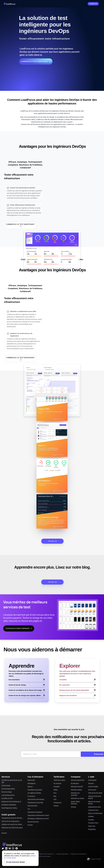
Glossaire (91, 780)
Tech (55, 796)
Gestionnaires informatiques (36, 796)
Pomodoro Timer (93, 820)
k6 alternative (75, 780)
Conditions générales (62, 851)
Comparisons (57, 799)
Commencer (93, 4)
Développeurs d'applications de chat (38, 815)
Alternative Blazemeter (78, 777)
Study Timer (92, 823)
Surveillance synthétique (9, 801)
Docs (55, 790)
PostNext (91, 813)
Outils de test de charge (95, 790)
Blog (55, 793)
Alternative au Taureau (77, 795)
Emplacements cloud (94, 804)
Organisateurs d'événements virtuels (38, 812)
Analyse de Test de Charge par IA (11, 798)
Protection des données (43, 853)
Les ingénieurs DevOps (34, 790)
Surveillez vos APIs (7, 795)
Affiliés (56, 787)
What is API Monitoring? (95, 810)
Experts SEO (31, 777)
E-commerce (31, 793)
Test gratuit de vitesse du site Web (13, 815)
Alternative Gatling (76, 787)
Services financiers (33, 819)
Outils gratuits (92, 777)
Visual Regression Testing (9, 805)
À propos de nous (93, 807)
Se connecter (83, 4)
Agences (30, 783)
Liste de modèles (93, 783)
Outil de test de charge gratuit (11, 818)
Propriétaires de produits (35, 787)
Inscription (57, 783)
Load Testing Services (8, 792)
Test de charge (6, 782)
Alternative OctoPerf (77, 783)
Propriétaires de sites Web (35, 799)
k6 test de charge (7, 789)
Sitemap (56, 802)
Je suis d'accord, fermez (15, 862)
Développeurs (32, 780)
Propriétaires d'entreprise (35, 809)
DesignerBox (92, 826)
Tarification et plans (59, 777)
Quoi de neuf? (92, 787)
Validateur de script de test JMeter (13, 821)
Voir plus (52, 538)
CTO (29, 806)
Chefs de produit (32, 802)
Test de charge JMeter (8, 786)
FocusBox (91, 817)
